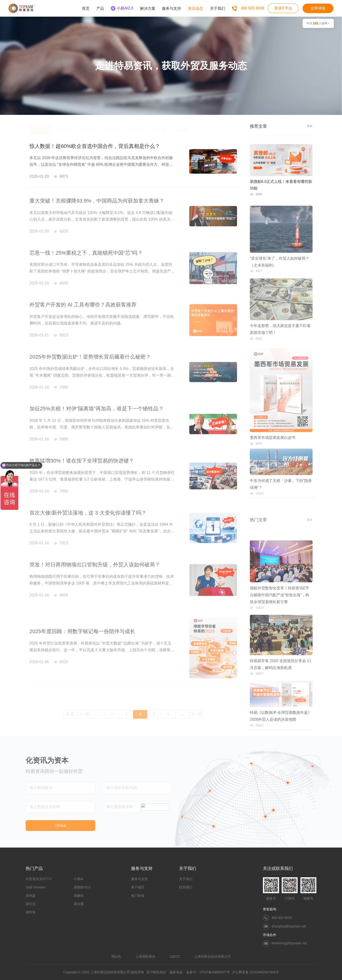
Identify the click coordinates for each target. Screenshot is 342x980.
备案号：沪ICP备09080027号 (208, 972)
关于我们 (186, 879)
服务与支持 (139, 879)
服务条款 (176, 972)
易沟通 (79, 904)
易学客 (31, 912)
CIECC (175, 956)
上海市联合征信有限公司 (213, 956)
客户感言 (138, 887)
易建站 (79, 896)
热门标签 (138, 896)
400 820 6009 (252, 8)
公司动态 (64, 126)
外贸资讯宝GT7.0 (39, 879)
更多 (310, 126)
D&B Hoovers (36, 887)
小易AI (78, 879)
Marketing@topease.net (289, 943)
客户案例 (88, 126)
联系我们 (186, 887)
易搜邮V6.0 (82, 887)
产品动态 (111, 126)
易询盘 (31, 896)
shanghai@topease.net (289, 926)
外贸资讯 (135, 126)
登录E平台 (283, 8)
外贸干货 (158, 126)
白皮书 (182, 126)
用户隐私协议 (156, 972)
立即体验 (318, 8)
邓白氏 (116, 956)
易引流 (31, 904)
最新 (41, 126)
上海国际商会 (145, 956)
